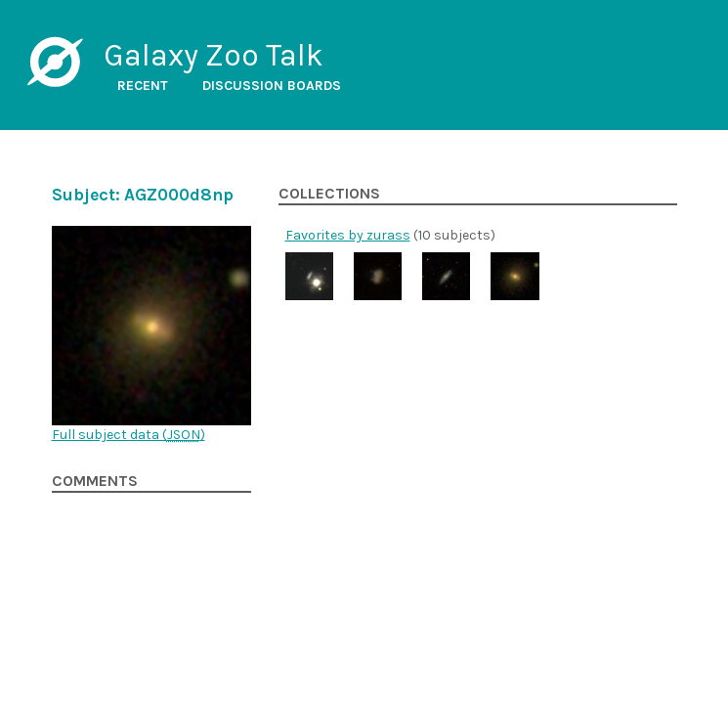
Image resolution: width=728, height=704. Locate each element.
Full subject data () (128, 435)
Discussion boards (272, 86)
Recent (143, 86)
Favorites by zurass (348, 235)
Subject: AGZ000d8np (143, 195)
